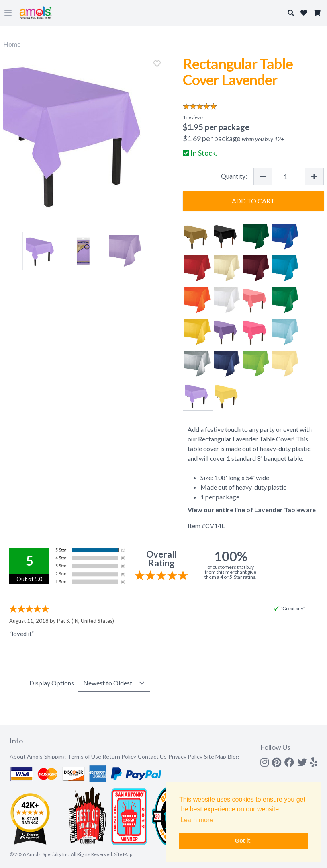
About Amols (26, 756)
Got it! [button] (243, 841)
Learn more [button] (197, 820)
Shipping (55, 756)
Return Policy (119, 756)
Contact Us (152, 756)
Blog (233, 756)
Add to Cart (253, 201)
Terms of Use (84, 756)
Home (12, 44)
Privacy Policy (185, 756)
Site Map (215, 756)
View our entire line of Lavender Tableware (252, 510)
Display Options (52, 683)
